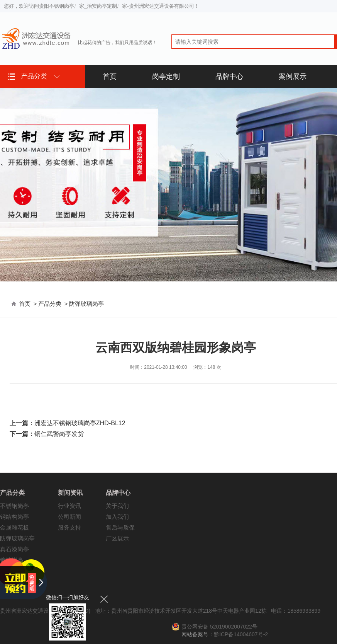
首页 (25, 304)
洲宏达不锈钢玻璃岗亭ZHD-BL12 (80, 423)
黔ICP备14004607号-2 (241, 634)
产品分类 (50, 304)
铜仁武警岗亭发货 (59, 434)
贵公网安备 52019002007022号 (219, 627)
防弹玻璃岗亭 (86, 304)
